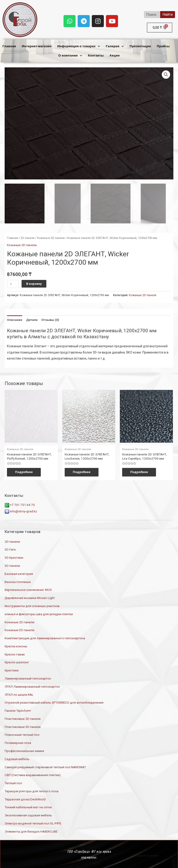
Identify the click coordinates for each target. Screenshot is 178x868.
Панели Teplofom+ (18, 710)
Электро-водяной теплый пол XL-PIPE (33, 823)
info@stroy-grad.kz (21, 511)
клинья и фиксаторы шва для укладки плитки (39, 613)
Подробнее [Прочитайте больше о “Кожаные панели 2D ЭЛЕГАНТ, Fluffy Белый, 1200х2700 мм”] (25, 471)
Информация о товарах (79, 46)
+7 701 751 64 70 (20, 504)
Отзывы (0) (50, 319)
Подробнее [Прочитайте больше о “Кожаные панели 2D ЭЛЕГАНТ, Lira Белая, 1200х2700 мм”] (83, 471)
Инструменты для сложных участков (32, 605)
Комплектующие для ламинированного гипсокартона (45, 637)
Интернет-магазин (37, 46)
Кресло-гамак (15, 654)
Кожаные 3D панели (19, 630)
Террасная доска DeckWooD (25, 799)
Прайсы (163, 46)
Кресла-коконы (16, 646)
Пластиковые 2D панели (23, 718)
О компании (70, 56)
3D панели (12, 565)
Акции (114, 55)
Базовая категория (19, 573)
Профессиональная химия (24, 750)
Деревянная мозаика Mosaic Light (30, 597)
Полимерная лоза (18, 742)
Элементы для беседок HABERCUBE (31, 831)
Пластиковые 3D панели (23, 726)
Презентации (140, 46)
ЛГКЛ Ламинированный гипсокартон (32, 686)
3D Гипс (10, 549)
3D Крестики (14, 557)
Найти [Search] (168, 14)
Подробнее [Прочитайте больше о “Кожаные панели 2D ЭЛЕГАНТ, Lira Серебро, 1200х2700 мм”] (140, 471)
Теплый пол (13, 782)
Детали (32, 319)
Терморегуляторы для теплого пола (32, 790)
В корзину (34, 283)
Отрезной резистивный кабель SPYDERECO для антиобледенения (54, 702)
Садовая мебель (17, 758)
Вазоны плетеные (18, 581)
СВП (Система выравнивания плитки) (33, 774)
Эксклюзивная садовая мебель (28, 815)
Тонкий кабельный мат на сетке (28, 807)
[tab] (15, 319)
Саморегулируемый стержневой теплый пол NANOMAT (45, 766)
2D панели (28, 237)
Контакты (96, 55)
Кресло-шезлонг (17, 662)
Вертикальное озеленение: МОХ (28, 589)
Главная (9, 46)
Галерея (115, 46)
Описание (15, 319)
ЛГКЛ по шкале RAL (19, 694)
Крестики (12, 670)
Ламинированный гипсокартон (28, 678)
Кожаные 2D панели (51, 237)
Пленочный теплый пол (22, 734)
